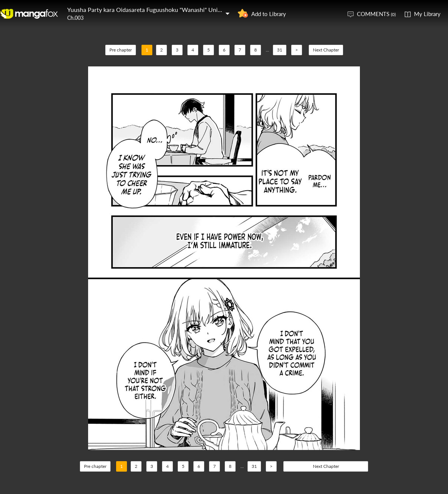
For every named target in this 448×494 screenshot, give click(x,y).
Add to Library (269, 14)
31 (280, 50)
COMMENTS (376, 14)
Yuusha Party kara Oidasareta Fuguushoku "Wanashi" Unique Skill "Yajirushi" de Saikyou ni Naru (193, 10)
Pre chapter (121, 50)
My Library (427, 14)
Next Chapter (326, 50)
